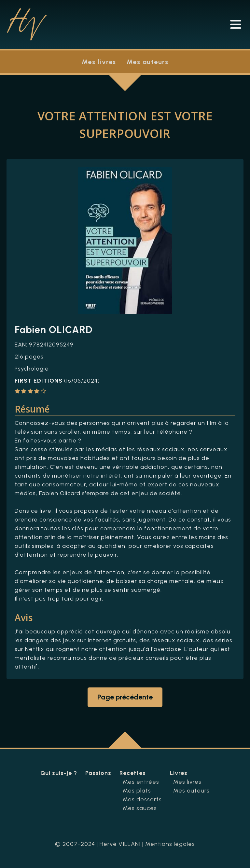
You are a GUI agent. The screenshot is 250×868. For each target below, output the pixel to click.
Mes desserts (142, 799)
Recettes (133, 773)
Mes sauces (140, 808)
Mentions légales (170, 844)
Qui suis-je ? (59, 773)
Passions (98, 773)
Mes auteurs (148, 62)
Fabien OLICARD (54, 330)
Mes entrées (141, 782)
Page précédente (125, 697)
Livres (179, 773)
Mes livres (99, 62)
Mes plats (137, 791)
